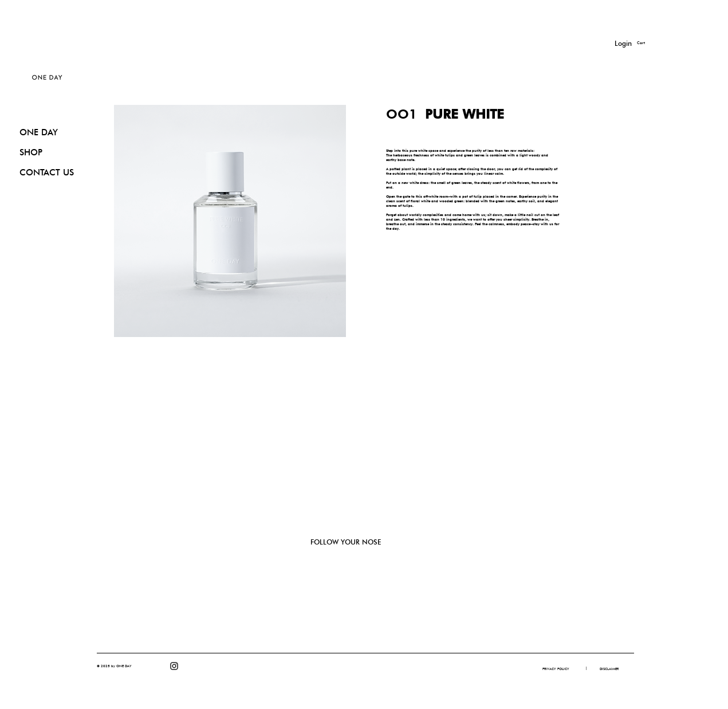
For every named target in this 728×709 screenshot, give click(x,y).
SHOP (31, 152)
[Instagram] (174, 666)
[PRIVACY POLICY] (556, 669)
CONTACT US (47, 173)
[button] (648, 43)
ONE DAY (39, 132)
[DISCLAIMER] (609, 669)
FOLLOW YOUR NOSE (346, 542)
